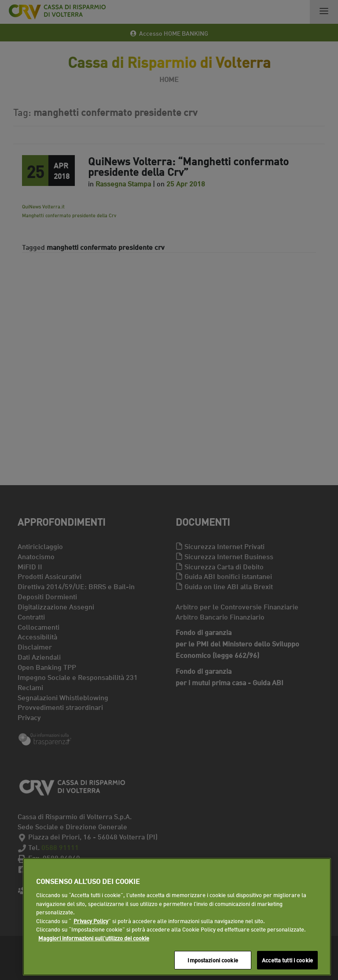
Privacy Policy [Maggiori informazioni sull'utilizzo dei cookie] (91, 921)
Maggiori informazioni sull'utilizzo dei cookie (94, 938)
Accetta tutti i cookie (287, 960)
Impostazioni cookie (213, 960)
